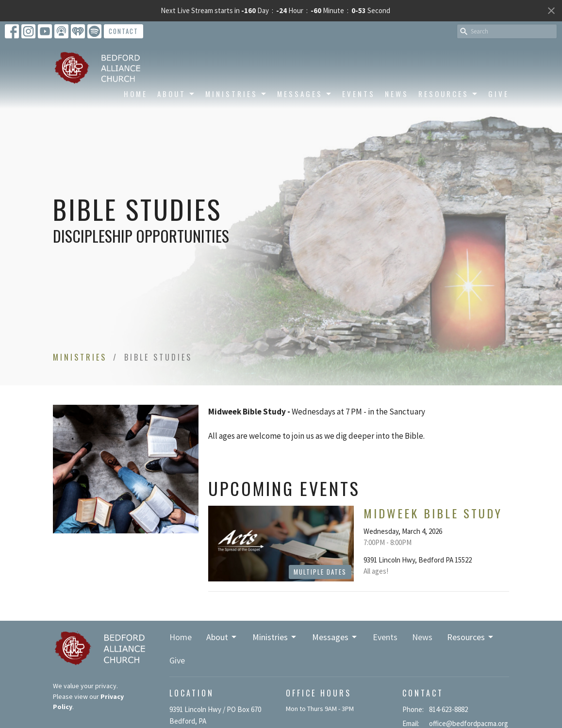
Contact (124, 31)
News (397, 94)
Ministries (236, 94)
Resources (448, 94)
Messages (305, 94)
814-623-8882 (448, 709)
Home (136, 94)
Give (499, 94)
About (176, 94)
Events (359, 94)
